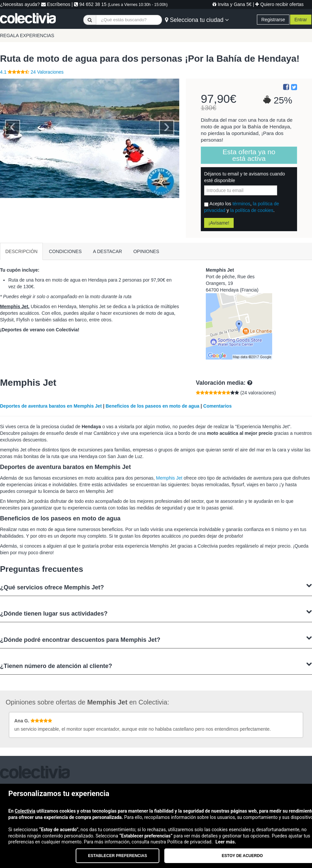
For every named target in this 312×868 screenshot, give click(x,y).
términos (241, 204)
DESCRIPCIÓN (21, 251)
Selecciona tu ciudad (197, 20)
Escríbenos (56, 4)
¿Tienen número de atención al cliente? (156, 665)
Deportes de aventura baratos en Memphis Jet (51, 406)
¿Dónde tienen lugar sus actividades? (156, 613)
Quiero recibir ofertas (279, 4)
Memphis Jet (169, 478)
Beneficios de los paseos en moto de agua (152, 406)
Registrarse (273, 20)
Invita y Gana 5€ (232, 4)
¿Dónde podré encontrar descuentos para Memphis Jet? (156, 639)
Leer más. (226, 842)
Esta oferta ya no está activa (249, 155)
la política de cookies (252, 210)
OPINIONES (146, 251)
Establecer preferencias (117, 856)
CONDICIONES (65, 251)
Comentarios (217, 406)
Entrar (301, 20)
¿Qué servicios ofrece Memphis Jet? (156, 587)
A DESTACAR (108, 251)
